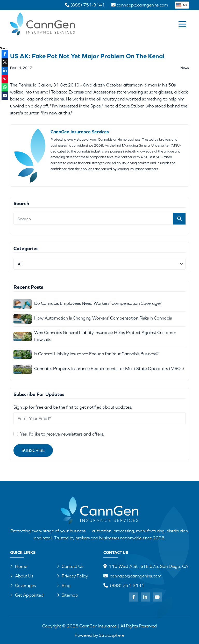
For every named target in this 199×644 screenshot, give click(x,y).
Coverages (23, 585)
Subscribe (33, 450)
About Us (22, 576)
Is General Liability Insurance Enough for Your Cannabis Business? (96, 354)
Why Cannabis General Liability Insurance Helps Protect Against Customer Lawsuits (105, 336)
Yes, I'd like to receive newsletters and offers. (62, 434)
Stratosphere (112, 635)
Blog (64, 585)
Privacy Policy (72, 576)
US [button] (182, 5)
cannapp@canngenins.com (136, 576)
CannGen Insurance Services (80, 132)
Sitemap (67, 595)
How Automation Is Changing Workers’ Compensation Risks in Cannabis (103, 318)
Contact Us (70, 566)
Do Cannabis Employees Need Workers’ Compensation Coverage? (98, 303)
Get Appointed (27, 595)
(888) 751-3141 (127, 585)
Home (19, 566)
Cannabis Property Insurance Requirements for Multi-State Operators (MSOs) (109, 368)
